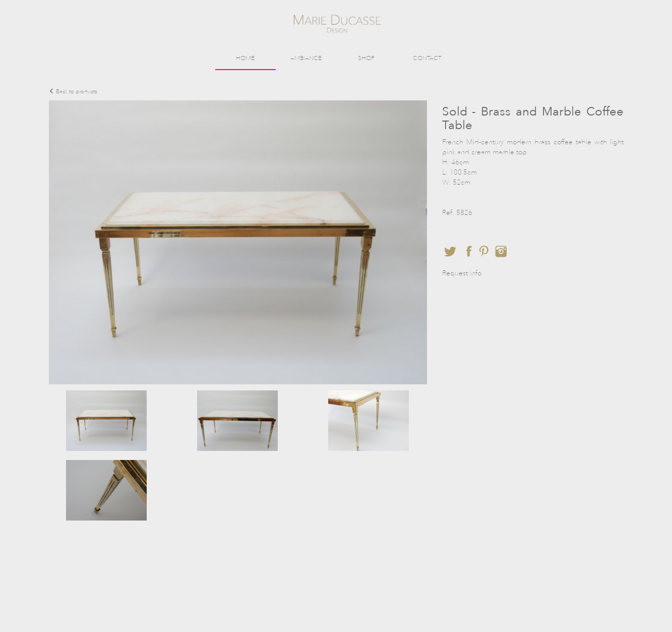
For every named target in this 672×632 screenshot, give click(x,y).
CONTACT (427, 58)
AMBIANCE (306, 58)
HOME (245, 58)
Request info (462, 273)
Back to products (73, 92)
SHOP (366, 58)
